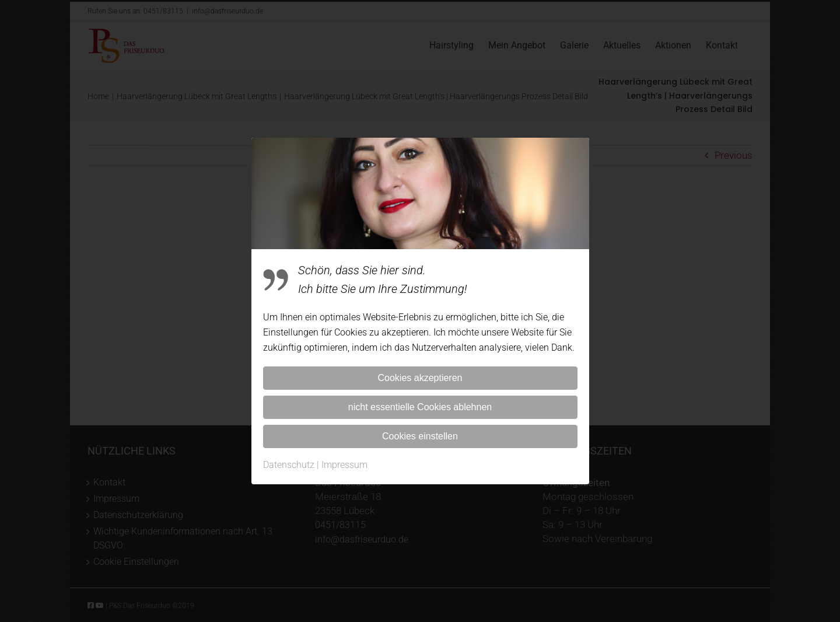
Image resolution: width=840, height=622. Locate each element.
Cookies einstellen (420, 436)
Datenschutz (289, 465)
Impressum (344, 465)
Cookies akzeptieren (420, 378)
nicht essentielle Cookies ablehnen (420, 407)
